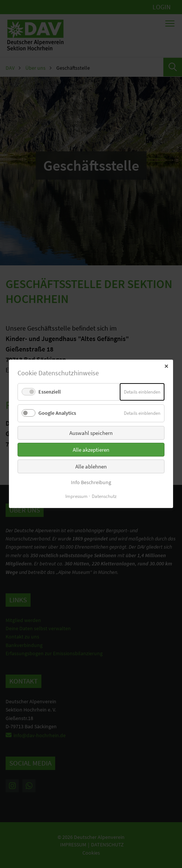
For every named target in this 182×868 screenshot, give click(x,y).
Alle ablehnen (91, 466)
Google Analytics (57, 413)
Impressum (76, 497)
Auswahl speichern (91, 433)
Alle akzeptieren (91, 450)
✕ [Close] (166, 366)
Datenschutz (104, 497)
